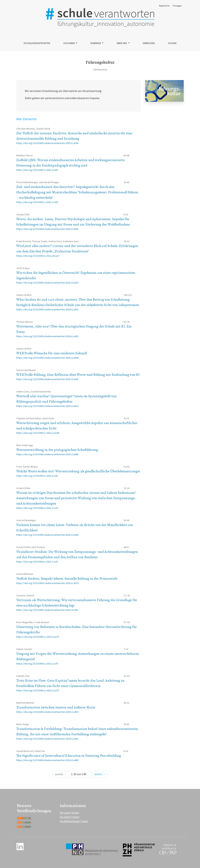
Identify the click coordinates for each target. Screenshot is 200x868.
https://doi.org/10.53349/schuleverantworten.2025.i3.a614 (47, 406)
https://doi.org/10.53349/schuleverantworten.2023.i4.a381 (47, 610)
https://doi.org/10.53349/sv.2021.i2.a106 (38, 433)
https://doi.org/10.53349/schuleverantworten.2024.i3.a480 (47, 760)
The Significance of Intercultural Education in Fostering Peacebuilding (69, 756)
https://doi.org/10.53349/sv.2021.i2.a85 (37, 170)
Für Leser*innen (69, 813)
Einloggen (177, 6)
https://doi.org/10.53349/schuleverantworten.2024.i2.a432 (47, 309)
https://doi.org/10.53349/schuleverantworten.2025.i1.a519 (47, 583)
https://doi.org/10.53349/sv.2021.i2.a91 (37, 476)
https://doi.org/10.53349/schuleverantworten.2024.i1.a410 (47, 336)
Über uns (122, 43)
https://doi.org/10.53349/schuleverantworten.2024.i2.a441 (47, 739)
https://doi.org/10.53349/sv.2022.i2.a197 (38, 637)
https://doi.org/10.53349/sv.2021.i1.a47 (37, 562)
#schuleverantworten (37, 43)
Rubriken (96, 43)
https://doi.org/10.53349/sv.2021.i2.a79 (37, 664)
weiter (100, 774)
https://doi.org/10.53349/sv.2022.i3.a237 (38, 690)
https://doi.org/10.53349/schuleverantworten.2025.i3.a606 (47, 454)
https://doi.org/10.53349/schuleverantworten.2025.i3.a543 (47, 379)
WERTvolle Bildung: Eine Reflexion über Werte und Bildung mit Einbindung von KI (78, 375)
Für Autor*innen (70, 817)
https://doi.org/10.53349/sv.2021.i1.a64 (37, 202)
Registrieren (164, 6)
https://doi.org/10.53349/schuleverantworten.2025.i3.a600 (47, 358)
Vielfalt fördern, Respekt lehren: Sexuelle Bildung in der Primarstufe (67, 579)
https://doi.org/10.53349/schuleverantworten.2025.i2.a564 (47, 535)
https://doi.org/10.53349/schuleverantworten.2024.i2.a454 (47, 712)
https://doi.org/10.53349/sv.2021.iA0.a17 (38, 256)
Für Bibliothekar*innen (74, 821)
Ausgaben (69, 43)
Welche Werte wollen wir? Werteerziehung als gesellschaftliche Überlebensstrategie (78, 471)
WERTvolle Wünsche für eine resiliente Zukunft (52, 353)
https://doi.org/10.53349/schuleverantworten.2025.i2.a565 (47, 229)
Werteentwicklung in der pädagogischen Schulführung (57, 450)
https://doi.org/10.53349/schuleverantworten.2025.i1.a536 (47, 143)
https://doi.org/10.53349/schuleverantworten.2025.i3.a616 (47, 283)
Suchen (172, 43)
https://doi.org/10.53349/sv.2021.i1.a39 (37, 508)
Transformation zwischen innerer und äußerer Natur (56, 707)
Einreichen (149, 43)
